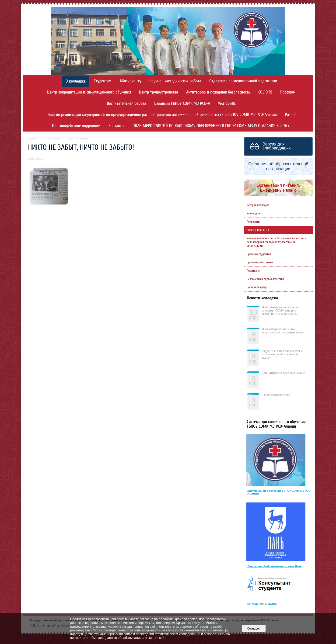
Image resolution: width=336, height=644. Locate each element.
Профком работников (260, 262)
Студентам (103, 81)
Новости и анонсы (78, 138)
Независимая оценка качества (265, 279)
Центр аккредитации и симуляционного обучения (89, 92)
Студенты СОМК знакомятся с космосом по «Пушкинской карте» (282, 354)
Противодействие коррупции (76, 126)
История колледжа (258, 205)
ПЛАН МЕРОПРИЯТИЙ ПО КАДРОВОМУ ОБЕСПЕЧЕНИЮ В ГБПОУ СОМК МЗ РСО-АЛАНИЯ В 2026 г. (212, 126)
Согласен (254, 628)
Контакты (116, 126)
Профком (288, 92)
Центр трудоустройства (159, 92)
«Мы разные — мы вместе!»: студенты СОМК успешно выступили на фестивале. (281, 311)
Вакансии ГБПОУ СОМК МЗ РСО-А (182, 103)
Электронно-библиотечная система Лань (275, 566)
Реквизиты (253, 222)
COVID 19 (265, 92)
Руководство (254, 213)
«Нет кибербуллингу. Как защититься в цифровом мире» (283, 331)
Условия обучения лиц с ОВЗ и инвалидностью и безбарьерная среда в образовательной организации (277, 242)
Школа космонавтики (276, 395)
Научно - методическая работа (175, 81)
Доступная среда (257, 287)
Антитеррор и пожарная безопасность (218, 92)
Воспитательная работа (126, 103)
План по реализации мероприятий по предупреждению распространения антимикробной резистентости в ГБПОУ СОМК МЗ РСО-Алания (162, 115)
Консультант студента (262, 604)
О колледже (76, 81)
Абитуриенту (130, 81)
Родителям (254, 271)
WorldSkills (227, 103)
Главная (33, 138)
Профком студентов (259, 254)
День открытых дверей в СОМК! (283, 373)
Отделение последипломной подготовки (243, 81)
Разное (291, 115)
